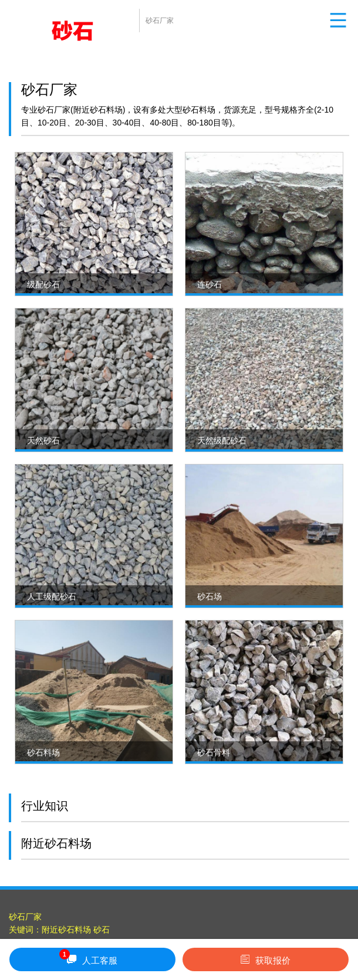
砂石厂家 (25, 917)
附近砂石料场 (66, 930)
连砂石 (210, 284)
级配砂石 (43, 284)
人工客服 (89, 957)
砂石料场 (43, 752)
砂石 (102, 930)
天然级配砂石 (222, 440)
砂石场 (210, 596)
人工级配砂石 (52, 596)
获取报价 (266, 959)
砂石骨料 (214, 752)
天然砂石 (43, 440)
